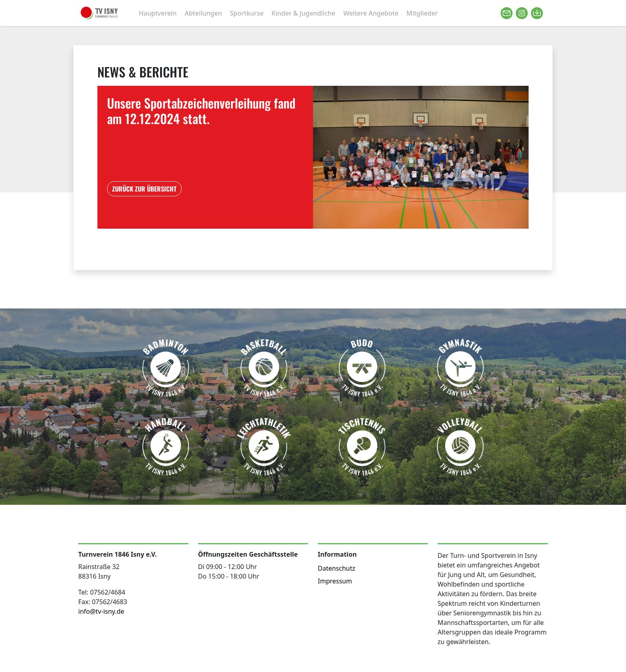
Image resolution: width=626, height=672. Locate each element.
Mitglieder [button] (422, 13)
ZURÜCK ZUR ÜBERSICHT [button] (144, 189)
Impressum (335, 581)
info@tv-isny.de (101, 611)
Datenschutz (337, 568)
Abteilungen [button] (203, 13)
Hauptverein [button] (158, 13)
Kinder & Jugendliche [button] (303, 13)
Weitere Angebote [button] (371, 13)
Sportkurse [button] (247, 13)
